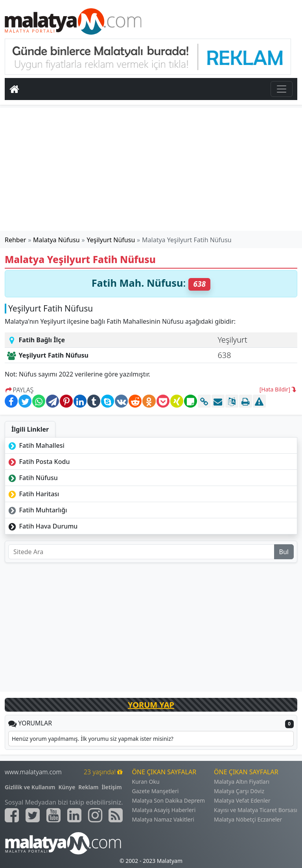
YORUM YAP (151, 705)
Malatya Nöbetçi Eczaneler (248, 819)
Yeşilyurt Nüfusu (111, 240)
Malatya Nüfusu (56, 240)
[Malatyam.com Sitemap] (116, 815)
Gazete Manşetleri (156, 791)
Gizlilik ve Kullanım (30, 787)
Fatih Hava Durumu (42, 526)
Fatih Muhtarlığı (37, 510)
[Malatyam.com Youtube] (53, 815)
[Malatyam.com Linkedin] (74, 815)
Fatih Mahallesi (36, 445)
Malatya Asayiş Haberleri (164, 810)
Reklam (88, 787)
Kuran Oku (146, 782)
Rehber (15, 240)
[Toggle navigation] (282, 89)
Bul (284, 552)
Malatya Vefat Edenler (242, 800)
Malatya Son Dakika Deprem (169, 800)
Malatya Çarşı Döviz (239, 791)
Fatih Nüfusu (32, 478)
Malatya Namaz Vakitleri (163, 819)
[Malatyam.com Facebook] (12, 815)
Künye (67, 787)
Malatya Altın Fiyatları (242, 782)
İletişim (111, 787)
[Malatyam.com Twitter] (33, 815)
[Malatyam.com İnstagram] (95, 815)
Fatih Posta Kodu (38, 462)
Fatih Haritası (33, 494)
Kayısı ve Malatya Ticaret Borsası (256, 810)
